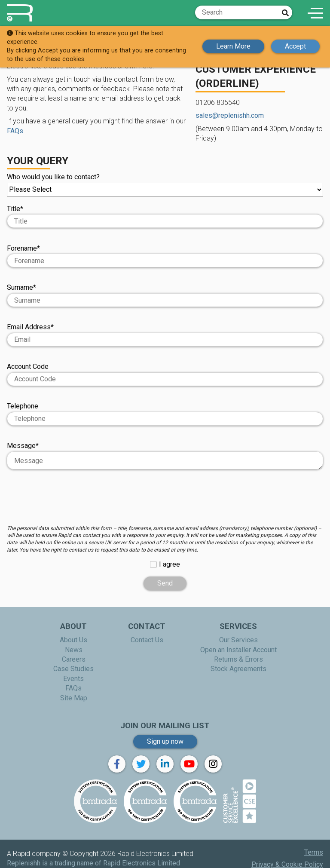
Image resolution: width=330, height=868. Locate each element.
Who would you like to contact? (165, 185)
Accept (295, 46)
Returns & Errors (238, 659)
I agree (170, 564)
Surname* (165, 295)
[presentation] (165, 501)
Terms (314, 852)
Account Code (165, 374)
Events (73, 679)
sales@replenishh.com (230, 115)
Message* (165, 455)
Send (165, 583)
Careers (74, 659)
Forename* (165, 256)
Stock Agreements (238, 669)
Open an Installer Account (238, 650)
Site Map (74, 698)
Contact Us (147, 640)
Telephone (165, 414)
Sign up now (165, 741)
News (74, 650)
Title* (15, 209)
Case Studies (73, 669)
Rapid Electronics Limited (142, 863)
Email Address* (165, 335)
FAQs (15, 131)
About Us (73, 640)
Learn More (233, 46)
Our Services (238, 640)
